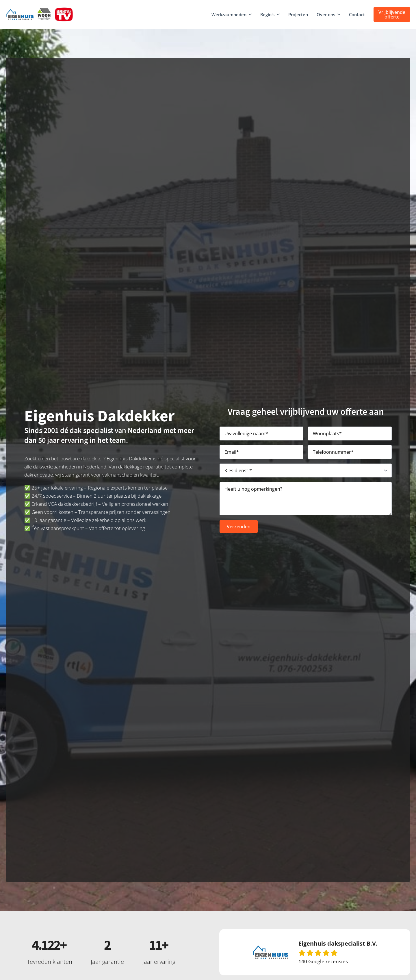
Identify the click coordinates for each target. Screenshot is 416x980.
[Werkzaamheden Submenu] (250, 15)
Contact (357, 14)
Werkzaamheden (229, 14)
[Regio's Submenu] (278, 15)
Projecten (298, 14)
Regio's (267, 14)
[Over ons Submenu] (339, 15)
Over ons (326, 14)
